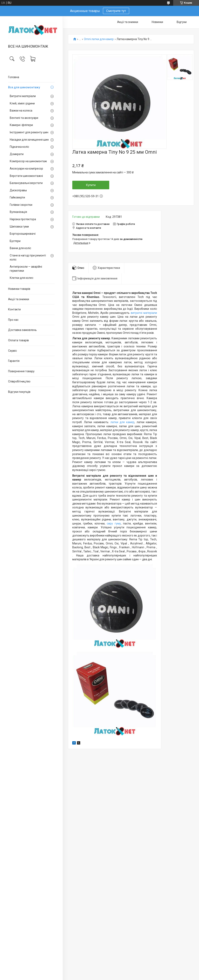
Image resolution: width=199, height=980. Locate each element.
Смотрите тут (116, 11)
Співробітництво (19, 381)
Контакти (14, 309)
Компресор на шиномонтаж (28, 161)
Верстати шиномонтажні (26, 176)
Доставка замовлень (22, 330)
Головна (14, 77)
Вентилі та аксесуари (24, 118)
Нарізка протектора (23, 219)
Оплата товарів (18, 340)
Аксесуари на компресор (26, 169)
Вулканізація (18, 212)
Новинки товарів (19, 289)
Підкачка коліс (19, 147)
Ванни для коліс (20, 248)
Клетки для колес (22, 278)
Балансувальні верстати (26, 183)
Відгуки (182, 22)
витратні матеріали (144, 313)
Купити (91, 185)
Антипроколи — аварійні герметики (26, 269)
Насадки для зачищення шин (29, 140)
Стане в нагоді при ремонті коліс (28, 257)
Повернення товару (21, 371)
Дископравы (18, 190)
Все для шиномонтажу (24, 87)
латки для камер (123, 422)
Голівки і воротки (21, 205)
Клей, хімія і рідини (22, 103)
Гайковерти (17, 197)
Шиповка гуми (19, 227)
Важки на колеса (21, 111)
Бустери (15, 241)
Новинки (157, 22)
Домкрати (17, 154)
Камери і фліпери (21, 125)
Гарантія (14, 361)
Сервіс (12, 351)
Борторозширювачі (23, 234)
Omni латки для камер (99, 39)
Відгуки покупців (19, 392)
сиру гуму (114, 523)
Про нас (13, 320)
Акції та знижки (19, 299)
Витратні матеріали (23, 96)
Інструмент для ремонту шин (29, 132)
